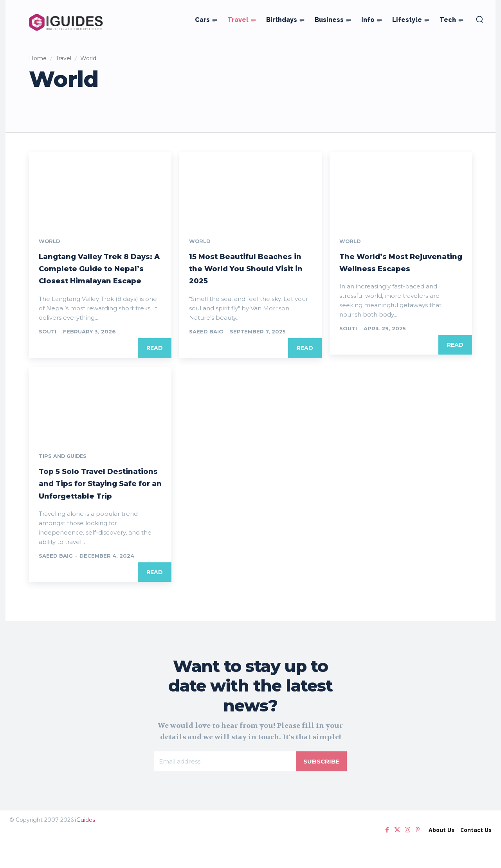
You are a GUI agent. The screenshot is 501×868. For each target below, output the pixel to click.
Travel (63, 58)
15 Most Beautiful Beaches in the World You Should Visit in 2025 (249, 269)
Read (155, 360)
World (50, 242)
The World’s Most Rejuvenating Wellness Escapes (397, 269)
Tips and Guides (65, 469)
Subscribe (321, 787)
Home (38, 58)
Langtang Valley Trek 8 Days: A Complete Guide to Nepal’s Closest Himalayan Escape (100, 275)
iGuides (85, 846)
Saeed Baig (206, 332)
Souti (48, 344)
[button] (479, 19)
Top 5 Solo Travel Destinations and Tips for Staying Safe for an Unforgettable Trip (96, 502)
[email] (225, 787)
